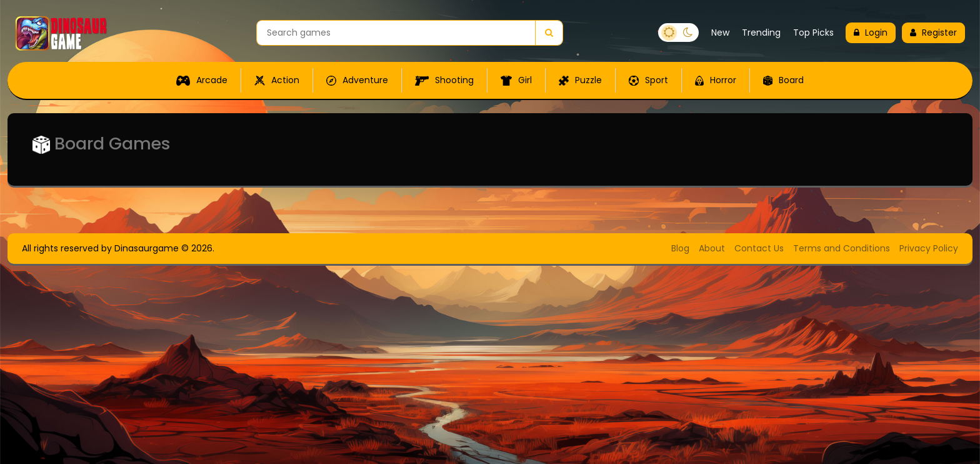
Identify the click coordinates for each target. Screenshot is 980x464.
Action (277, 80)
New (720, 33)
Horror (716, 80)
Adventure (357, 80)
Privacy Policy (929, 248)
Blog (680, 248)
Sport (648, 80)
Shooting (444, 80)
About (712, 248)
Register (933, 33)
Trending (761, 33)
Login (871, 33)
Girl (516, 80)
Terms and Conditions (842, 248)
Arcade (202, 80)
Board (783, 80)
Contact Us (759, 248)
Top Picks (813, 33)
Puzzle (580, 80)
